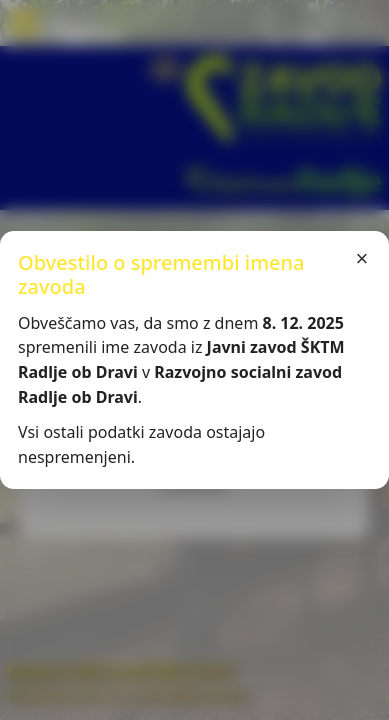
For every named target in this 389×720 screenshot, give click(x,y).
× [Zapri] (362, 258)
